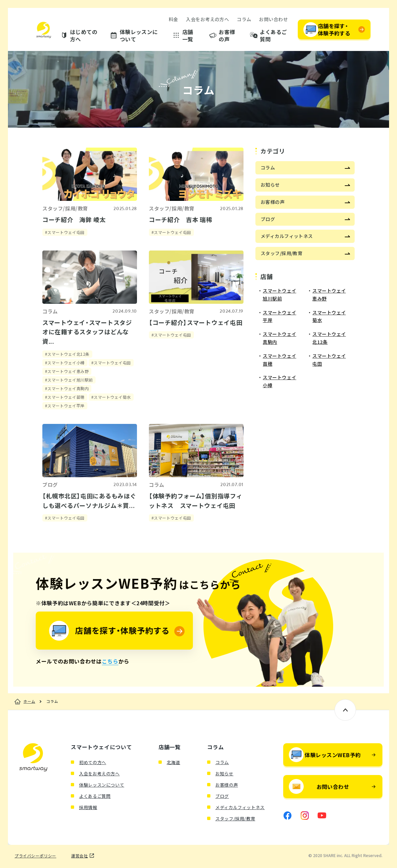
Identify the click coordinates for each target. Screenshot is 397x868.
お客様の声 (227, 36)
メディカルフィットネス (240, 807)
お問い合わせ (273, 19)
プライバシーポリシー (35, 856)
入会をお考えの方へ (207, 19)
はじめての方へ (84, 36)
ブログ (222, 796)
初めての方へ (93, 762)
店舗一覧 (188, 36)
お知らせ (224, 774)
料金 (174, 19)
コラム (244, 19)
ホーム (29, 702)
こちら (110, 661)
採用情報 (88, 807)
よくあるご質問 (273, 36)
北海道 (174, 762)
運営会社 (79, 856)
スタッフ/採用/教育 (235, 819)
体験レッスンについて (139, 36)
